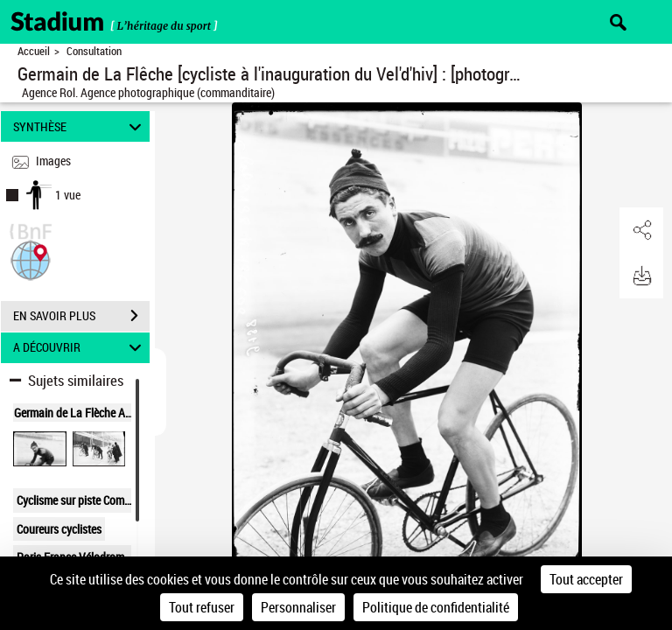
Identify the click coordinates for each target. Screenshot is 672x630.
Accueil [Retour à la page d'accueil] (34, 51)
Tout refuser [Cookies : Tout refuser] (202, 607)
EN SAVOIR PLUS (81, 316)
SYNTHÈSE (80, 126)
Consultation (94, 51)
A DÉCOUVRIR (80, 348)
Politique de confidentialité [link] (436, 607)
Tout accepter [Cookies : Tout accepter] (586, 579)
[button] (31, 259)
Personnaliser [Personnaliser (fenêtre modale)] (298, 607)
